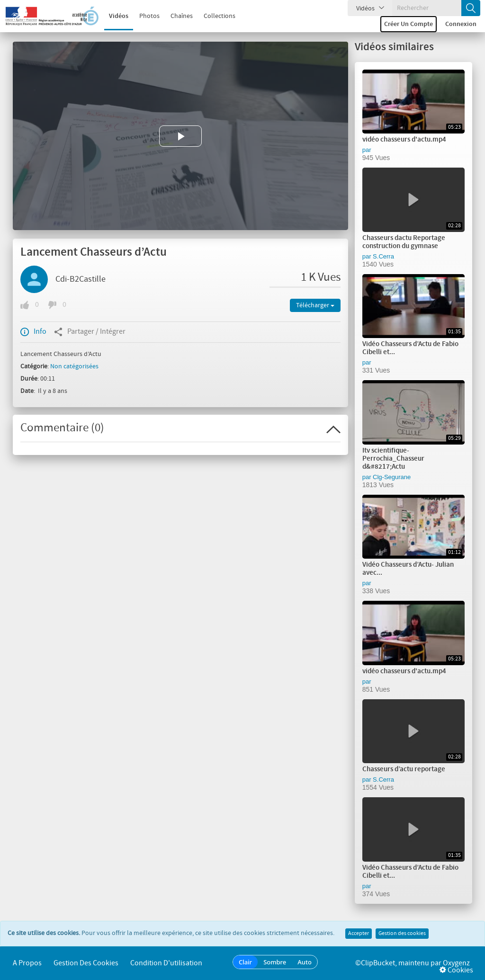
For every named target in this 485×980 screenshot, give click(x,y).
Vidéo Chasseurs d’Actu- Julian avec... (408, 569)
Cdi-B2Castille (81, 279)
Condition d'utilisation (166, 963)
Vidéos (119, 16)
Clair (245, 962)
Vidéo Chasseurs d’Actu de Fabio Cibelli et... (410, 348)
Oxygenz (456, 963)
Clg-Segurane (392, 477)
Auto (305, 962)
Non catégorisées (74, 366)
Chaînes (182, 16)
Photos (149, 16)
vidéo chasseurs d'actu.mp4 (404, 140)
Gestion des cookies (402, 934)
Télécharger (315, 305)
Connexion (461, 24)
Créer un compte (409, 24)
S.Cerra (383, 256)
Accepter (359, 934)
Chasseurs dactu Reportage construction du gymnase (404, 242)
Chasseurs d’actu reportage (404, 769)
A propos (27, 963)
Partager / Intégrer (90, 332)
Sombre (275, 962)
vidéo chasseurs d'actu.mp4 (404, 671)
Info (33, 332)
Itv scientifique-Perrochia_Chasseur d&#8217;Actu (393, 459)
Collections (220, 16)
